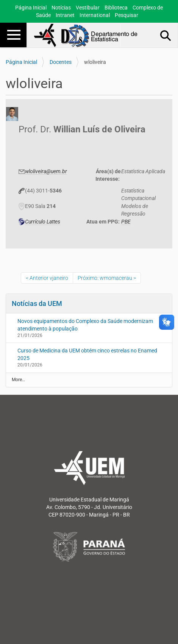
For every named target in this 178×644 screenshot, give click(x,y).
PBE (126, 222)
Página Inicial (31, 8)
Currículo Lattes (43, 222)
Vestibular (88, 8)
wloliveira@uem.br (46, 171)
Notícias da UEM (37, 303)
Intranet (65, 15)
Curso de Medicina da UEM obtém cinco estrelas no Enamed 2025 (87, 354)
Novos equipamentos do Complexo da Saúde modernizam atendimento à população (85, 325)
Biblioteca (116, 8)
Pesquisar (126, 15)
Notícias (61, 8)
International (95, 15)
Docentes (61, 62)
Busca (166, 35)
